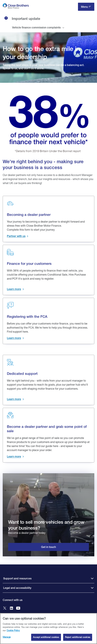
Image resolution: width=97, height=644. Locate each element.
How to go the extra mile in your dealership (41, 53)
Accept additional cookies (46, 637)
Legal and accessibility (17, 588)
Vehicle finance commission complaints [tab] (36, 28)
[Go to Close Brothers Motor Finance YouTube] (18, 608)
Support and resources (17, 578)
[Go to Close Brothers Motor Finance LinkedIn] (11, 608)
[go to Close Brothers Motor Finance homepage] (16, 7)
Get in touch (48, 547)
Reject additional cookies (78, 637)
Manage (7, 637)
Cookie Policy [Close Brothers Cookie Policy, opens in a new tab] (13, 630)
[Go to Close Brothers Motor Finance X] (5, 608)
